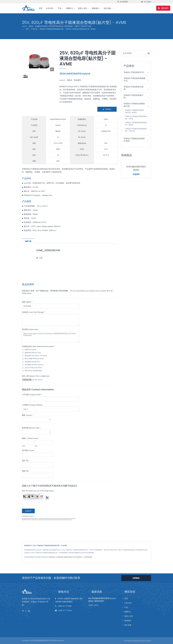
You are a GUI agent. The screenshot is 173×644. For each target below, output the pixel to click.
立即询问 (107, 109)
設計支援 (108, 8)
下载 (39, 258)
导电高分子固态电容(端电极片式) (134, 79)
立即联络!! (136, 578)
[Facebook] (23, 611)
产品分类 (34, 29)
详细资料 (136, 174)
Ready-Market (146, 641)
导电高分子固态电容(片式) (134, 72)
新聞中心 (71, 8)
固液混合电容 (68, 557)
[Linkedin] (29, 611)
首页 (41, 8)
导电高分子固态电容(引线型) (134, 88)
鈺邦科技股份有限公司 (42, 640)
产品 (60, 8)
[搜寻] (118, 2)
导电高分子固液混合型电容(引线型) (134, 140)
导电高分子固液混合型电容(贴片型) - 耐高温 (81, 29)
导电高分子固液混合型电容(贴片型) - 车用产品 (136, 130)
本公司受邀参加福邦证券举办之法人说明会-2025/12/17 (102, 600)
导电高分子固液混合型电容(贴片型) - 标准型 (134, 111)
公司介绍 (50, 8)
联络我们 (96, 8)
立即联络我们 (88, 557)
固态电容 (52, 557)
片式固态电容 (59, 557)
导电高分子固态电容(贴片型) (134, 96)
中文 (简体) (147, 2)
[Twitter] (26, 611)
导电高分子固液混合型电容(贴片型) (52, 29)
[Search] (130, 2)
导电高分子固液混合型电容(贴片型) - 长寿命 (136, 117)
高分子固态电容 (77, 557)
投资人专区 (83, 8)
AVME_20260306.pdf (48, 250)
